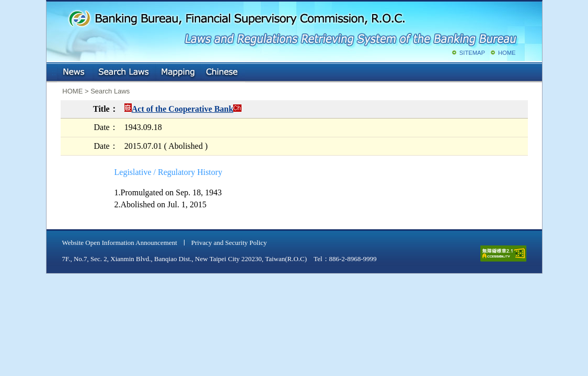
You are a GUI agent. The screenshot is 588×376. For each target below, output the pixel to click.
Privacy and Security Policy (229, 243)
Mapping (178, 73)
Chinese (223, 73)
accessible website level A (503, 254)
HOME (507, 53)
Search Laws (124, 73)
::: (54, 70)
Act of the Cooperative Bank (183, 109)
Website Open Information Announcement (120, 243)
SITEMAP (472, 53)
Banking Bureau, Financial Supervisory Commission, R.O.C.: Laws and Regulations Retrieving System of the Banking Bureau (292, 26)
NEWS (75, 73)
